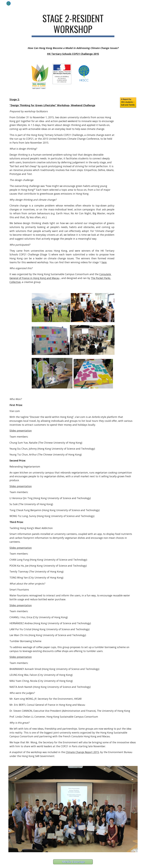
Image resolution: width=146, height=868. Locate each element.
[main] (73, 25)
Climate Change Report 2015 (82, 752)
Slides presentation (21, 431)
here (104, 262)
